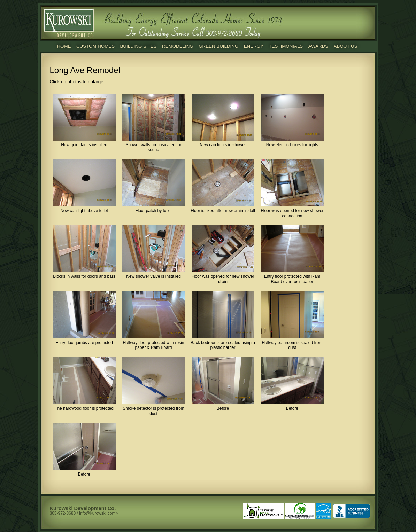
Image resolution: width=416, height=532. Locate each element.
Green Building (218, 46)
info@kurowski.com (97, 513)
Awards (318, 46)
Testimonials (286, 46)
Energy (254, 46)
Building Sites (138, 46)
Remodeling (178, 46)
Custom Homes (95, 46)
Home (64, 46)
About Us (346, 46)
